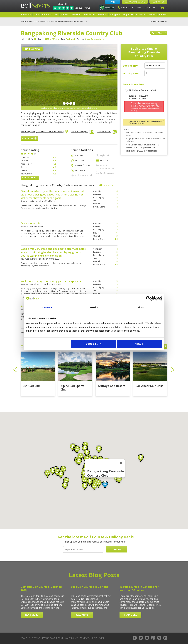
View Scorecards (107, 132)
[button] (105, 485)
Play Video (33, 49)
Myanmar (103, 14)
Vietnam (163, 14)
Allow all (140, 344)
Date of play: (131, 66)
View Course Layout (82, 133)
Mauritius (77, 14)
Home (23, 22)
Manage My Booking (135, 2)
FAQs (112, 2)
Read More (29, 138)
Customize (94, 344)
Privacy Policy (71, 638)
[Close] (121, 463)
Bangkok (44, 22)
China (37, 14)
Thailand (152, 14)
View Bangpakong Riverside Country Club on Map (44, 132)
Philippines (115, 14)
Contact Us (158, 2)
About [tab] (141, 307)
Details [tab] (94, 307)
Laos (56, 14)
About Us (25, 638)
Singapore (128, 14)
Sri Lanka (140, 14)
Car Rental (99, 638)
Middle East (90, 14)
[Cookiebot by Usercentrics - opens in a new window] (148, 298)
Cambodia (26, 14)
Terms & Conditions (52, 638)
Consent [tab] (47, 307)
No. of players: (132, 73)
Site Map (36, 638)
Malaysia (65, 14)
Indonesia (47, 14)
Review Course (30, 178)
